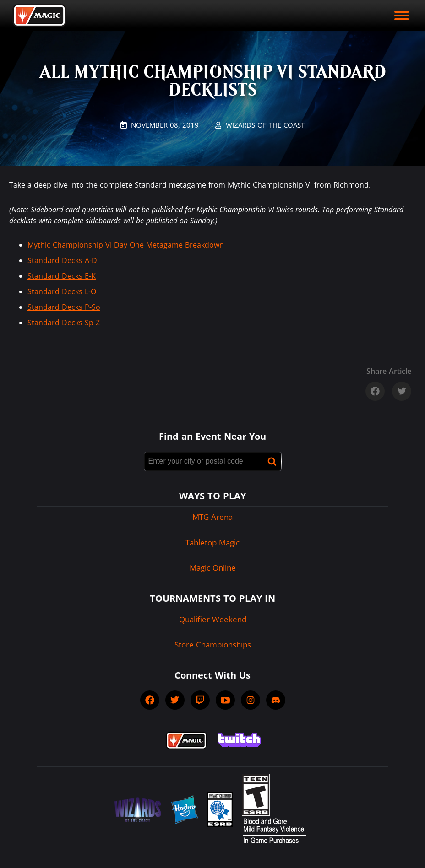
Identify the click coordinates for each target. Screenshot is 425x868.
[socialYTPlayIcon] (225, 700)
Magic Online (213, 568)
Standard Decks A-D (62, 260)
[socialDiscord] (276, 700)
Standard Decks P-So (64, 307)
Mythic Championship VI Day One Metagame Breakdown (126, 245)
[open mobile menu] (402, 16)
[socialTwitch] (200, 700)
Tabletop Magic (212, 542)
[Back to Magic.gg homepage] (39, 16)
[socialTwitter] (175, 700)
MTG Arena (212, 517)
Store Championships (213, 644)
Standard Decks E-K (62, 276)
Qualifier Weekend (213, 619)
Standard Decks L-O (62, 291)
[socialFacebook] (150, 700)
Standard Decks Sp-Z (64, 323)
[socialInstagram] (251, 700)
